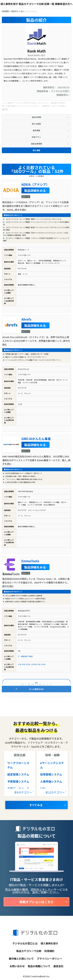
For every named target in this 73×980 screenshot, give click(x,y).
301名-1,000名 (31, 664)
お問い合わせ (17, 966)
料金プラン (36, 137)
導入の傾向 (36, 124)
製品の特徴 (36, 117)
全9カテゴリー (23, 792)
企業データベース (18, 788)
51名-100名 (41, 664)
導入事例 (36, 150)
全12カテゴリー (55, 792)
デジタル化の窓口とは (25, 943)
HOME (5, 11)
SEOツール (17, 11)
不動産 (30, 656)
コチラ (5, 109)
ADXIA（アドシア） (35, 184)
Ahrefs (26, 319)
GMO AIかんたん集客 (36, 439)
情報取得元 (63, 95)
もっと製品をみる (36, 689)
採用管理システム (51, 774)
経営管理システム (18, 774)
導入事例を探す (9, 4)
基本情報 (36, 130)
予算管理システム (18, 781)
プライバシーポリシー (49, 958)
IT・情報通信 (23, 656)
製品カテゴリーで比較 (31, 4)
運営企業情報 (36, 144)
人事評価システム (51, 781)
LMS (43, 788)
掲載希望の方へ (64, 4)
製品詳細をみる (35, 190)
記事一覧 (49, 4)
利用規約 (49, 951)
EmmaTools (30, 561)
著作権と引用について (21, 958)
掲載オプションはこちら (36, 902)
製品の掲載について (39, 966)
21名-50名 (22, 664)
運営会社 (58, 966)
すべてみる (36, 805)
